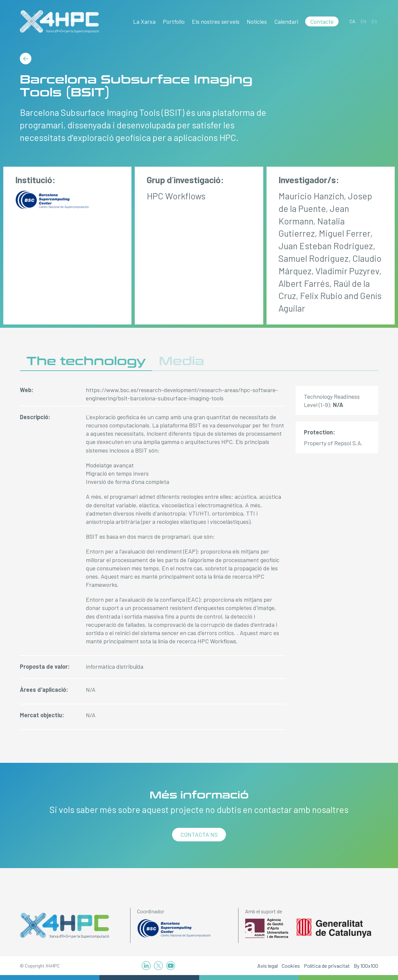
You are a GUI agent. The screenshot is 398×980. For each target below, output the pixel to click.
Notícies (257, 21)
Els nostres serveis (216, 21)
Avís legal (268, 966)
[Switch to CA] (352, 21)
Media (181, 361)
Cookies (291, 966)
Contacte (322, 21)
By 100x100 (366, 966)
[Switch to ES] (374, 21)
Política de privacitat (327, 966)
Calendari (286, 21)
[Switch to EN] (363, 21)
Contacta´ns (199, 834)
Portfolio (174, 21)
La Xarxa (144, 21)
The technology (86, 361)
